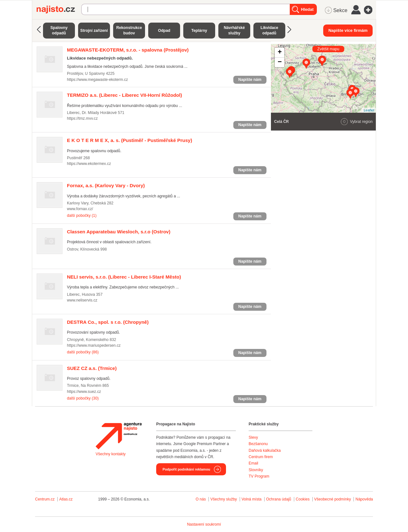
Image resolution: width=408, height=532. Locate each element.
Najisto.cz (59, 10)
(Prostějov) (128, 50)
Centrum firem (261, 457)
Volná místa (252, 499)
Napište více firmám (348, 30)
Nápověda (364, 499)
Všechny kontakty (111, 454)
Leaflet (369, 110)
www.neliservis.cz (82, 300)
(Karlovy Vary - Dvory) (106, 185)
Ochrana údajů (279, 499)
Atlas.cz (66, 499)
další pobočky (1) (82, 216)
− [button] (280, 62)
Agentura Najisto (119, 436)
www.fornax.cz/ (80, 209)
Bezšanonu (258, 444)
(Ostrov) (119, 232)
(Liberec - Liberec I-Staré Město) (124, 277)
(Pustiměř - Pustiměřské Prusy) (130, 140)
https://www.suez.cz (84, 392)
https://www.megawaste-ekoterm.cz (97, 80)
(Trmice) (92, 368)
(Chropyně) (108, 322)
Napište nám (250, 80)
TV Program (259, 476)
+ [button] (280, 53)
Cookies (303, 499)
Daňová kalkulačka (265, 450)
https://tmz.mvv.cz (82, 118)
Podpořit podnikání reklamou (186, 469)
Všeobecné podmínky (333, 499)
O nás (201, 499)
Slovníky (256, 470)
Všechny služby (224, 499)
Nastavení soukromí (204, 524)
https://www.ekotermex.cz (89, 164)
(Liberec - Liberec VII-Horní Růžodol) (124, 95)
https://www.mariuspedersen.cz (94, 345)
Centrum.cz (45, 499)
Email (253, 463)
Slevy (253, 437)
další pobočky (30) (83, 398)
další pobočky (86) (83, 352)
